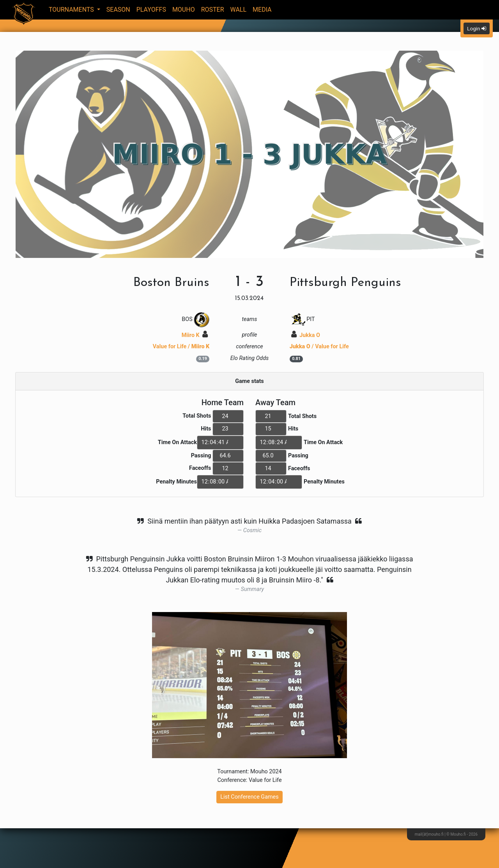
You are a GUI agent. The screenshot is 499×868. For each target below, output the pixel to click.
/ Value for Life (319, 347)
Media (262, 10)
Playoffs (151, 10)
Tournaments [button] (72, 10)
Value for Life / (181, 347)
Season (118, 10)
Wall (239, 10)
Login (477, 28)
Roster (213, 10)
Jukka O (306, 335)
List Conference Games (249, 797)
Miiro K (195, 335)
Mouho (184, 10)
